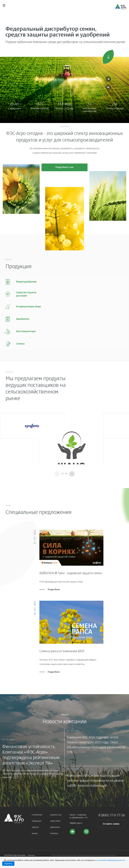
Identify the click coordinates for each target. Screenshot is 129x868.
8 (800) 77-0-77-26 (112, 813)
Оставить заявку (111, 822)
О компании (37, 813)
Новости (35, 825)
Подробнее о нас (65, 169)
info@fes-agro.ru (76, 821)
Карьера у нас (56, 813)
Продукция (37, 819)
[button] (72, 471)
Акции (35, 831)
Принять (8, 864)
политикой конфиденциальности (111, 860)
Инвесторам (55, 819)
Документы (55, 825)
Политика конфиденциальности (36, 854)
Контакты (54, 831)
